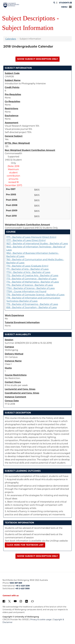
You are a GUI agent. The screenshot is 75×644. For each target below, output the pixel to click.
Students (65, 3)
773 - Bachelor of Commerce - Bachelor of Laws (31, 279)
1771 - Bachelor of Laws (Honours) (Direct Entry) (31, 237)
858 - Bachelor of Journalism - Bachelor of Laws (32, 307)
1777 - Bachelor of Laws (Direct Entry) (26, 240)
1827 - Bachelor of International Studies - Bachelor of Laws (37, 244)
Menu (66, 7)
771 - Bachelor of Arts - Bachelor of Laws (27, 269)
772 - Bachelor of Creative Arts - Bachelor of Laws (32, 275)
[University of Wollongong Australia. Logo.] (11, 5)
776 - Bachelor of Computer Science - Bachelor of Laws (35, 295)
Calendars (11, 39)
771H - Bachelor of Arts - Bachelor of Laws (28, 272)
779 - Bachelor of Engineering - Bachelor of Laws (32, 304)
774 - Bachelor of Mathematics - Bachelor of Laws (33, 282)
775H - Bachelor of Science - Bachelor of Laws (30, 288)
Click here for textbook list (25, 545)
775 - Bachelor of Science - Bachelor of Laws (30, 285)
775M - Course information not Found (26, 291)
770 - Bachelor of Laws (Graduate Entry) (27, 266)
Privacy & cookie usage (41, 620)
